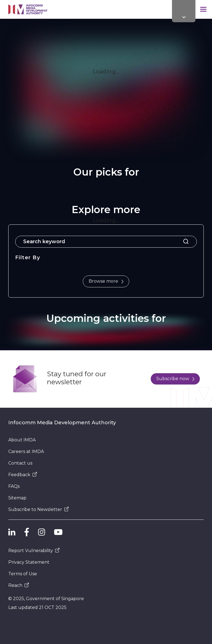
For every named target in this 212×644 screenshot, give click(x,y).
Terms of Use (23, 574)
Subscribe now (175, 379)
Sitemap (17, 498)
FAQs (14, 486)
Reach (19, 585)
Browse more (106, 281)
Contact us (20, 463)
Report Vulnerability (34, 551)
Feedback (23, 475)
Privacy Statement (29, 562)
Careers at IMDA (26, 451)
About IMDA (22, 440)
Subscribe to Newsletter (39, 509)
